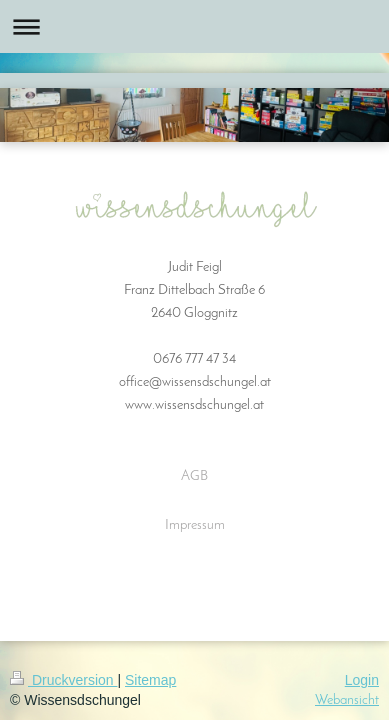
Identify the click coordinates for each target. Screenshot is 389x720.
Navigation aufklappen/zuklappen (194, 26)
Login (362, 680)
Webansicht (347, 700)
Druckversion (63, 680)
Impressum (195, 525)
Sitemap (150, 680)
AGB (194, 476)
